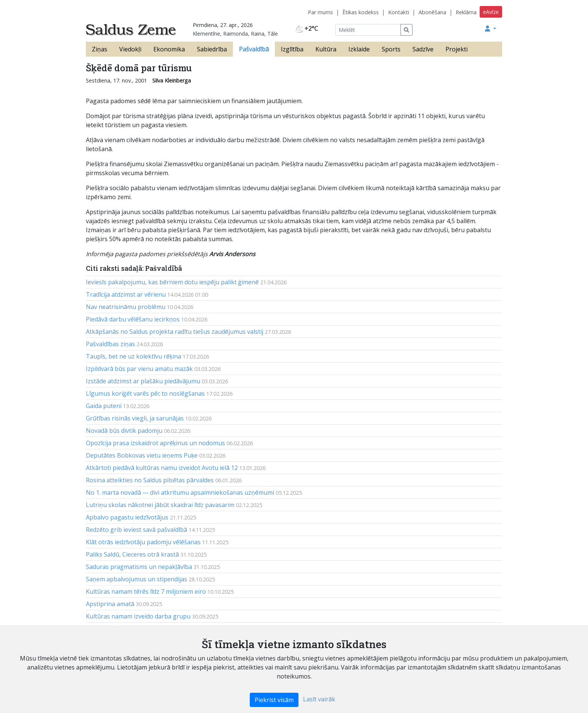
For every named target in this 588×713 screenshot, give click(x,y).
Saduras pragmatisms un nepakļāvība (139, 567)
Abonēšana (432, 12)
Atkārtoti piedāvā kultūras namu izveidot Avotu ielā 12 (162, 468)
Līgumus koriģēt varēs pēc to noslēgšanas (145, 393)
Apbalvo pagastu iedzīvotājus (127, 517)
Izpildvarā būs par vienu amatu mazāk (139, 369)
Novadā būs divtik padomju (124, 431)
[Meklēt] (368, 30)
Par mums (320, 12)
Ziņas (100, 49)
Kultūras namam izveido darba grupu (138, 616)
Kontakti (399, 12)
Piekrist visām (274, 700)
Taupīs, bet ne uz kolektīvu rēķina (133, 356)
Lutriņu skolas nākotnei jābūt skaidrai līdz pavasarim (160, 505)
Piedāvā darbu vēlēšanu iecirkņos (133, 319)
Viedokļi (130, 49)
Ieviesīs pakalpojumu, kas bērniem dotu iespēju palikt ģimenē (172, 282)
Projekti (457, 49)
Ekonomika (169, 49)
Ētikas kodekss (361, 12)
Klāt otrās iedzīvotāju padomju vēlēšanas (143, 542)
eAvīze (491, 12)
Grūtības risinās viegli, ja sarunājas (135, 418)
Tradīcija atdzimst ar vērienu (126, 294)
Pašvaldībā (254, 49)
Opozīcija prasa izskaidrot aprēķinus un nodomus (155, 443)
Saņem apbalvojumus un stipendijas (136, 579)
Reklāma (466, 12)
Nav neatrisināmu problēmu (126, 307)
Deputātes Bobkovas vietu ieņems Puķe (142, 455)
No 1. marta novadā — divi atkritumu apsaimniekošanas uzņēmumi (180, 492)
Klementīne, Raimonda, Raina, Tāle (235, 34)
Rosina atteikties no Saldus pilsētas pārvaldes (150, 480)
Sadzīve (423, 49)
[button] (490, 29)
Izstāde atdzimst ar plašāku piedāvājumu (143, 381)
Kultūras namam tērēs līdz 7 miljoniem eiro (146, 591)
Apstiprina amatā (110, 604)
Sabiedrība (212, 49)
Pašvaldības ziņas (110, 344)
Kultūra (326, 49)
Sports (391, 49)
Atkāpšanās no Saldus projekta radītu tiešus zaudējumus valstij (175, 332)
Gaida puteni (104, 406)
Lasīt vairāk (319, 699)
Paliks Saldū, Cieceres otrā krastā (132, 554)
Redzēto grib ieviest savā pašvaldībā (136, 530)
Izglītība (292, 49)
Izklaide (359, 49)
